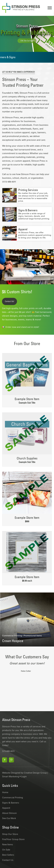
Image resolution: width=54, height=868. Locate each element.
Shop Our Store (10, 834)
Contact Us (8, 860)
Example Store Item (27, 399)
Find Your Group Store (13, 839)
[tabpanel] (27, 669)
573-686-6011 (8, 751)
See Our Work (9, 818)
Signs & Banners (28, 210)
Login (24, 777)
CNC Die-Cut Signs (27, 42)
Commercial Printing (13, 798)
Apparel (23, 229)
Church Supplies (27, 458)
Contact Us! (10, 301)
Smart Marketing (11, 777)
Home (5, 792)
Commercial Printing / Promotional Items (22, 636)
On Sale (6, 850)
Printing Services (28, 190)
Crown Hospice (13, 641)
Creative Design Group (35, 773)
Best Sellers (8, 855)
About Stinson (9, 813)
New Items (8, 845)
